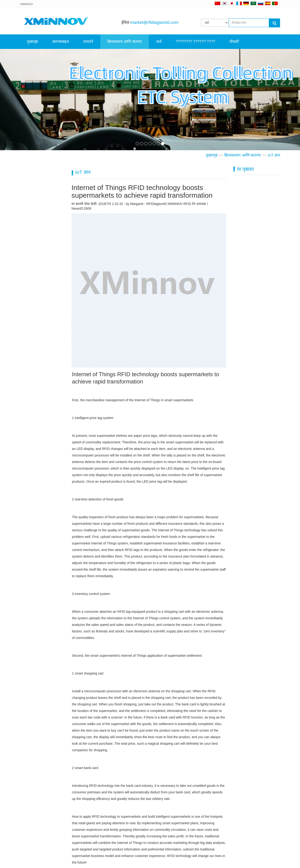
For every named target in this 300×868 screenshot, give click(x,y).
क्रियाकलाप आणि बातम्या (125, 42)
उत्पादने (88, 42)
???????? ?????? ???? (195, 42)
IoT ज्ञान (274, 155)
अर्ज (159, 42)
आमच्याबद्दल (60, 42)
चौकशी (234, 42)
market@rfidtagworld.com (154, 22)
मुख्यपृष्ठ (32, 42)
